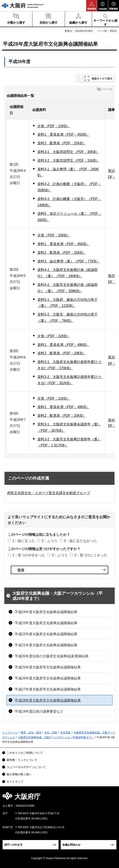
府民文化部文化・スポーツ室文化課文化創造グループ (49, 493)
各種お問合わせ (71, 845)
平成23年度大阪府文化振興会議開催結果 (46, 623)
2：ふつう (50, 541)
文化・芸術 (51, 733)
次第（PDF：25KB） (54, 235)
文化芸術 (65, 733)
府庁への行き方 (13, 845)
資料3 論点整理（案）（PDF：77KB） (68, 261)
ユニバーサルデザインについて (26, 767)
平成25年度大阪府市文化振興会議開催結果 (48, 667)
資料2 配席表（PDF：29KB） (62, 353)
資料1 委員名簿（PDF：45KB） (63, 134)
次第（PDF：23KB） (54, 126)
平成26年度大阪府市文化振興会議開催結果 (48, 678)
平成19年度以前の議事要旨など (39, 711)
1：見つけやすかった (29, 555)
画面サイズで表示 (102, 79)
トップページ (10, 733)
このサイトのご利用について (25, 753)
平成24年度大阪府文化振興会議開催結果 (46, 612)
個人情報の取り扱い (19, 774)
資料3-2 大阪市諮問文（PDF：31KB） (68, 160)
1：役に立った (24, 541)
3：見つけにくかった (91, 555)
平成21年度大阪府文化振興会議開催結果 (46, 645)
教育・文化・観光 (31, 733)
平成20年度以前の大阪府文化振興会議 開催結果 (52, 656)
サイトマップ (15, 782)
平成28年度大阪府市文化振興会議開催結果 (48, 700)
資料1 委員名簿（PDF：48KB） (63, 345)
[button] (92, 6)
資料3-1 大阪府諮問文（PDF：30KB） (68, 152)
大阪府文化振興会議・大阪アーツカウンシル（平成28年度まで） (57, 596)
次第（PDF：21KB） (54, 398)
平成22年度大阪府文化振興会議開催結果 (46, 634)
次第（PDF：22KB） (54, 336)
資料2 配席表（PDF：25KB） (62, 143)
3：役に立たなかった (80, 541)
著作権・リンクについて (22, 760)
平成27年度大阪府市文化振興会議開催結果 (48, 689)
